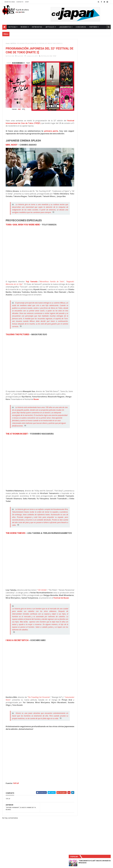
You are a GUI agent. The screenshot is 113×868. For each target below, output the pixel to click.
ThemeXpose (41, 865)
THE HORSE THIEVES (16, 531)
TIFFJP (55, 56)
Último (85, 72)
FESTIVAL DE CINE (47, 56)
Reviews (24, 27)
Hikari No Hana (10, 2)
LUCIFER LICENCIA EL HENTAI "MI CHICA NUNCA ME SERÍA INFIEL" (98, 55)
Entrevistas (37, 27)
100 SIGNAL (51, 590)
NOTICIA (13, 43)
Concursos (81, 27)
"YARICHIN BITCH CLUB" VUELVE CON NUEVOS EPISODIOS (98, 46)
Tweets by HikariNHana (86, 85)
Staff (27, 2)
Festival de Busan (40, 601)
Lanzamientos (65, 27)
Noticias (12, 27)
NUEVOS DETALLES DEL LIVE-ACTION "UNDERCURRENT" (97, 64)
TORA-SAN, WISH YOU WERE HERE (23, 222)
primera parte (48, 128)
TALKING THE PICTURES (17, 332)
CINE (13, 56)
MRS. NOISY (12, 142)
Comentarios (102, 72)
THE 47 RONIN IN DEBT (17, 431)
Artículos (50, 27)
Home (8, 43)
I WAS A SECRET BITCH (17, 643)
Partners (93, 27)
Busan (44, 397)
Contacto (20, 2)
